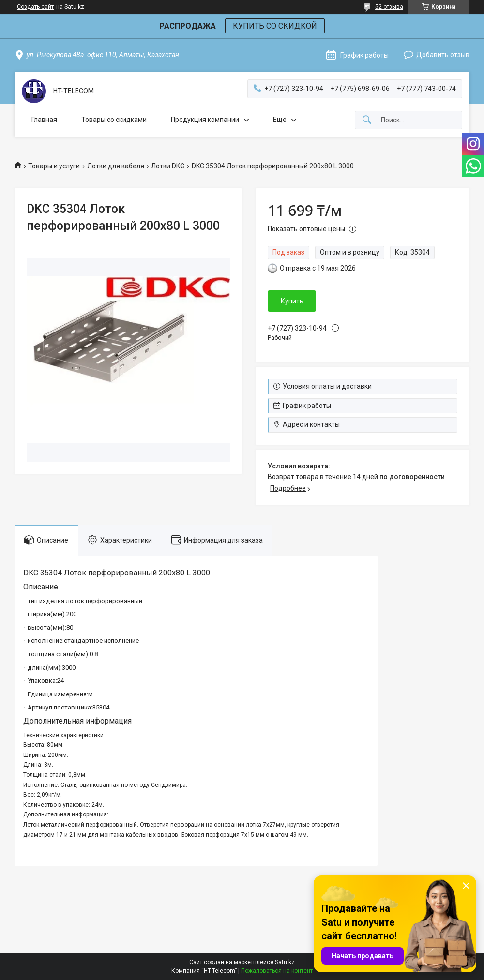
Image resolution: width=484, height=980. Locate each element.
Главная (44, 120)
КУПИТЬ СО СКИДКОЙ (275, 26)
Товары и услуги (54, 166)
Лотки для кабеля (116, 166)
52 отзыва (389, 7)
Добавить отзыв (443, 55)
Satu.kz (285, 962)
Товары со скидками (114, 120)
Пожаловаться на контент (277, 971)
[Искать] (367, 120)
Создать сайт (35, 7)
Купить (292, 301)
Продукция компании (205, 120)
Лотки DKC (168, 166)
